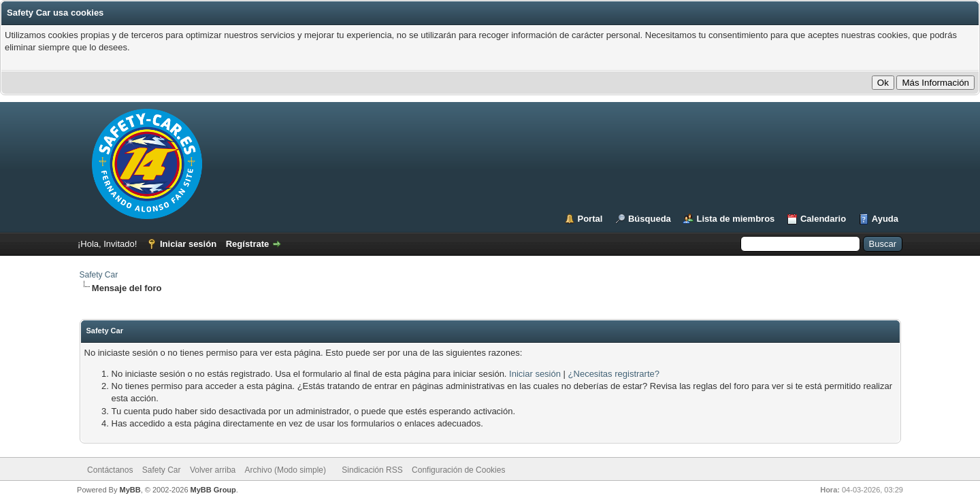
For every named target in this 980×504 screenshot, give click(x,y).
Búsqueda (650, 219)
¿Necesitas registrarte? (614, 374)
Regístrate (248, 244)
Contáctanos (110, 470)
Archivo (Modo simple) (285, 470)
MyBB (130, 490)
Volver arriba (213, 470)
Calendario (823, 219)
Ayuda (885, 219)
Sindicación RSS (372, 470)
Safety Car (99, 275)
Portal (590, 219)
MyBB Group (213, 490)
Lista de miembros (735, 219)
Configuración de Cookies (458, 470)
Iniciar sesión (188, 244)
